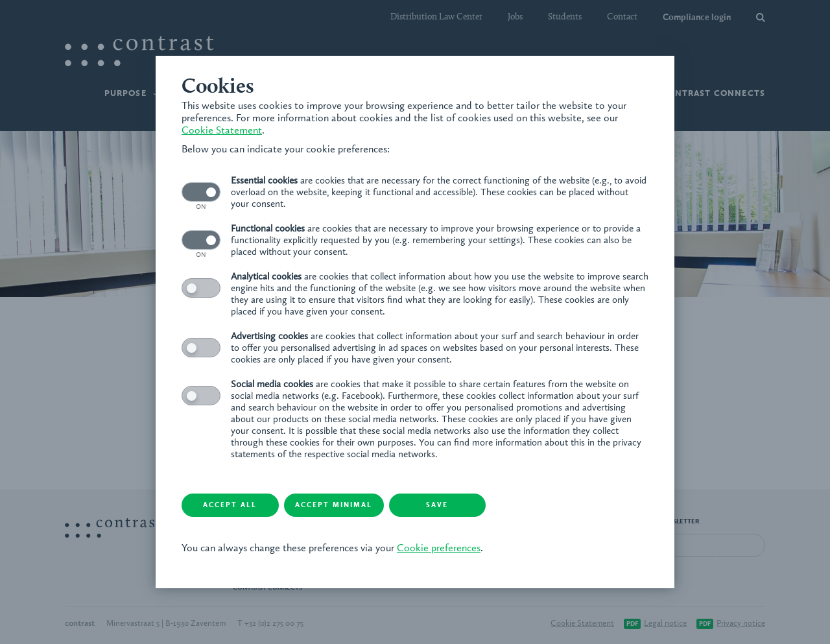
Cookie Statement (222, 131)
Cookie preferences (439, 549)
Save (438, 506)
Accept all (231, 506)
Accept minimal (334, 506)
